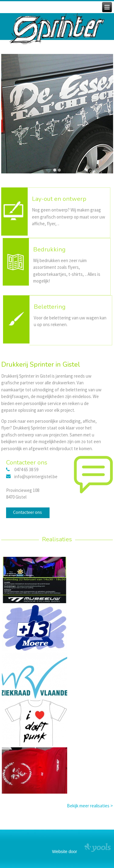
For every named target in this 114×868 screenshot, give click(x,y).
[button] (55, 170)
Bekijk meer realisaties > (90, 806)
